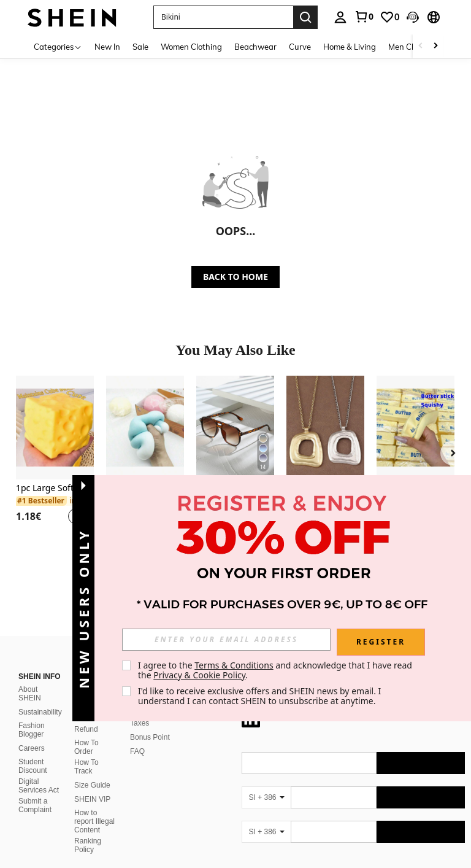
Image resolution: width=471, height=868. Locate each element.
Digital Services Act (39, 786)
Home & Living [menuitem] (350, 47)
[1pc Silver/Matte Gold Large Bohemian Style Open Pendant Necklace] (325, 428)
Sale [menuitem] (140, 47)
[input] (226, 640)
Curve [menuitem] (300, 47)
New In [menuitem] (107, 47)
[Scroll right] (435, 46)
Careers (32, 748)
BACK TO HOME (235, 277)
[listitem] (55, 458)
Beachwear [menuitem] (255, 47)
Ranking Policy (88, 845)
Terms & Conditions (234, 665)
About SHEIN (30, 694)
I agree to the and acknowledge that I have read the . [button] (276, 670)
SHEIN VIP (92, 799)
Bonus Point (150, 737)
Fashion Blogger (32, 730)
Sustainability (40, 712)
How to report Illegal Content (94, 821)
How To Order (86, 747)
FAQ (137, 751)
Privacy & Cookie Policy (199, 675)
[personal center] (340, 17)
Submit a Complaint (35, 805)
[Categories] (58, 46)
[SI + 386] (266, 797)
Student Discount (33, 766)
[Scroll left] (421, 46)
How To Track (86, 767)
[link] (364, 17)
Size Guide (92, 785)
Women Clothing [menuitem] (191, 47)
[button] (413, 17)
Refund (86, 729)
